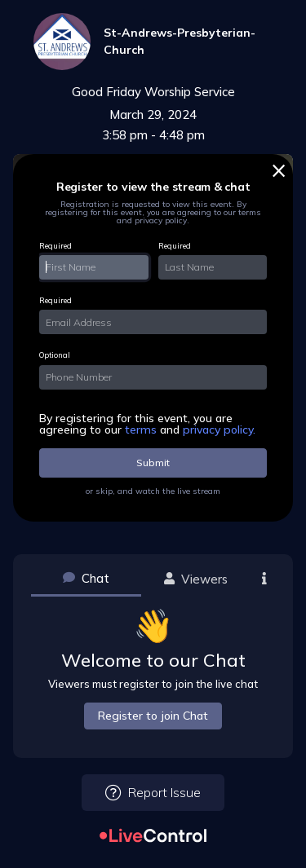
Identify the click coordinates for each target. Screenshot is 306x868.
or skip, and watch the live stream (153, 491)
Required (55, 246)
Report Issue (153, 793)
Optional (55, 355)
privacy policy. (219, 430)
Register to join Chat (153, 716)
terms (142, 430)
